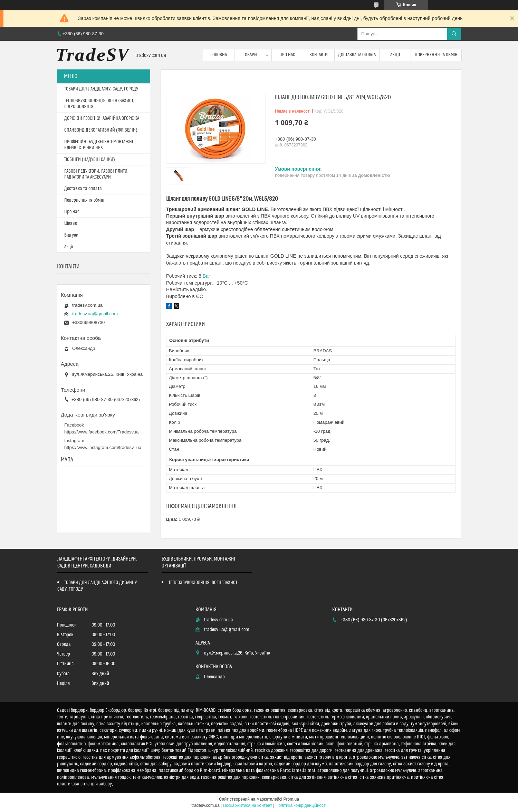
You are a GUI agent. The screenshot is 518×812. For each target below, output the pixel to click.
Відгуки (71, 235)
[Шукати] (454, 34)
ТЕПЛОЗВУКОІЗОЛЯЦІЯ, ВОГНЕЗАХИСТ (203, 583)
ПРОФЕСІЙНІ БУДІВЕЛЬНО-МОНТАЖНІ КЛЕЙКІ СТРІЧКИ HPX (99, 145)
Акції (395, 55)
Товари (250, 55)
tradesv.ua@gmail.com (95, 314)
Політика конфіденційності (301, 805)
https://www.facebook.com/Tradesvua (102, 432)
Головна (219, 55)
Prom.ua (291, 799)
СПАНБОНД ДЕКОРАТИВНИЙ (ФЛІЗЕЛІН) (101, 130)
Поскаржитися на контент (248, 805)
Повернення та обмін (436, 55)
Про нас (287, 55)
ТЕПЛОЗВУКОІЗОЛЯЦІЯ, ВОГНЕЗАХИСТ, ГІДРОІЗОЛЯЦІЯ (99, 104)
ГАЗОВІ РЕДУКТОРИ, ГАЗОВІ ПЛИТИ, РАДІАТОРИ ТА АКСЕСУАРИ (96, 174)
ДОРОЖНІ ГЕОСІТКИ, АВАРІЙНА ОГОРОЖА (102, 118)
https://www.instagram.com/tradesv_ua (103, 447)
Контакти (319, 55)
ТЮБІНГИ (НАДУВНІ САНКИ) (90, 160)
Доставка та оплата (357, 55)
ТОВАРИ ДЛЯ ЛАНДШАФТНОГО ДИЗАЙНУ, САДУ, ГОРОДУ (98, 586)
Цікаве (71, 223)
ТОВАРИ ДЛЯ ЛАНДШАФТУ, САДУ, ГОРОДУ (101, 89)
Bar (207, 276)
